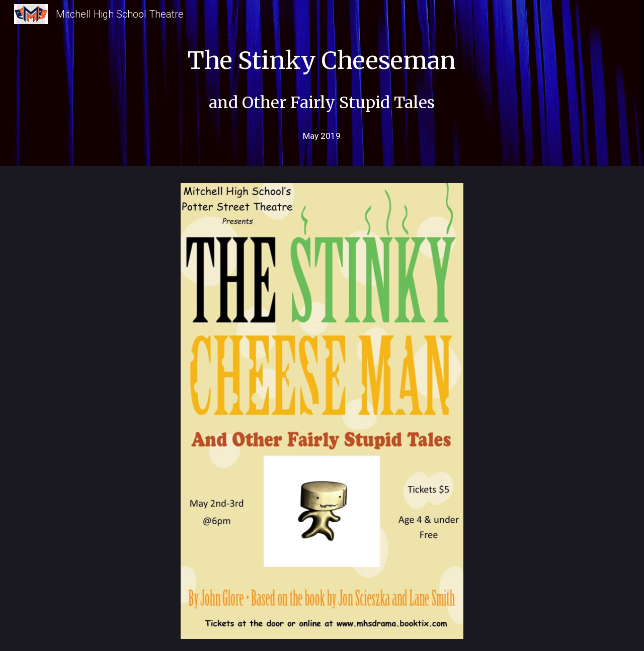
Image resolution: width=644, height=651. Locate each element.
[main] (322, 72)
